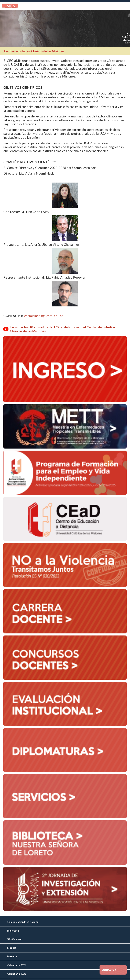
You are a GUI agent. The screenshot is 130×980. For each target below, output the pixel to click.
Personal (12, 956)
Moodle (12, 948)
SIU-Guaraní (14, 939)
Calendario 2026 (17, 974)
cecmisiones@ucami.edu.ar (44, 316)
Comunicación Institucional (23, 922)
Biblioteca (13, 931)
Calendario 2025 (17, 965)
